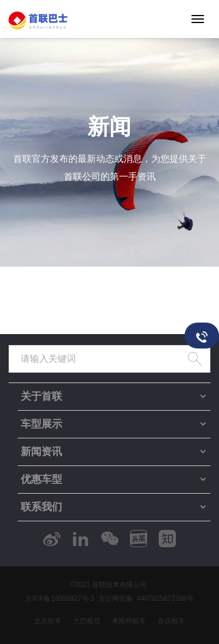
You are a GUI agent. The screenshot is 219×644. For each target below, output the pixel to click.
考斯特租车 (129, 621)
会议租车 (171, 621)
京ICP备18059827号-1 (60, 598)
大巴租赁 (87, 621)
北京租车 (48, 621)
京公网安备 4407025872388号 (146, 598)
